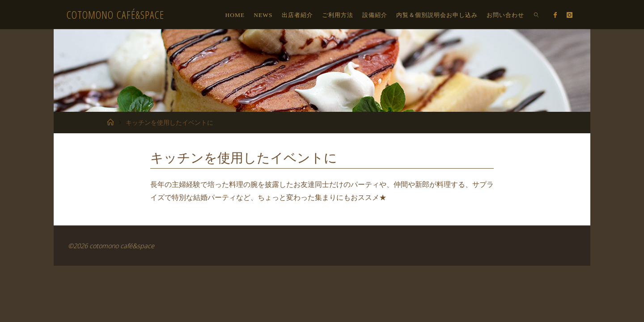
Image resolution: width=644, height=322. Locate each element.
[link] (537, 15)
